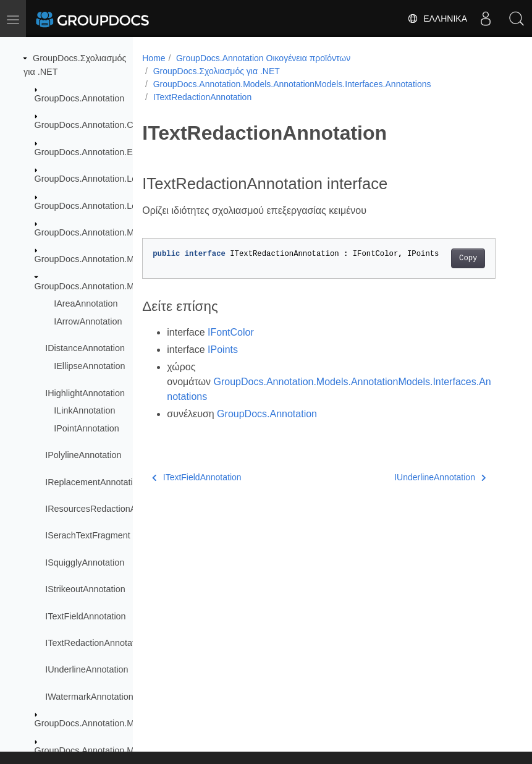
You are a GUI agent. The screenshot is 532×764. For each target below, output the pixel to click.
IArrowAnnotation (88, 321)
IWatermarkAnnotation (89, 697)
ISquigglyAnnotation (85, 562)
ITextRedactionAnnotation (96, 643)
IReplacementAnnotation (94, 482)
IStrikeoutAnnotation (85, 589)
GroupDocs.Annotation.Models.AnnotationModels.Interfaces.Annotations (292, 84)
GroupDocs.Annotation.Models (95, 232)
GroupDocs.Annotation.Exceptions (103, 152)
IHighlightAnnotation (85, 393)
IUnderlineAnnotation (87, 669)
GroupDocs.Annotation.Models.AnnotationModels (132, 259)
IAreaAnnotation (86, 303)
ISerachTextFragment (88, 535)
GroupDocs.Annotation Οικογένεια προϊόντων (263, 58)
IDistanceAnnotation (85, 348)
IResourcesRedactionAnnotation (109, 509)
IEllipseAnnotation (89, 366)
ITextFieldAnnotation (85, 616)
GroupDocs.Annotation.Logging (97, 206)
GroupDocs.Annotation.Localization (104, 179)
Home (154, 58)
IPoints (223, 350)
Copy (468, 258)
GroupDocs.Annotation (80, 98)
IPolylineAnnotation (83, 455)
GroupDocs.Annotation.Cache (94, 125)
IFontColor (231, 332)
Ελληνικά (437, 19)
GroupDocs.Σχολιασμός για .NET (217, 71)
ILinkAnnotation (84, 410)
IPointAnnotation (87, 428)
